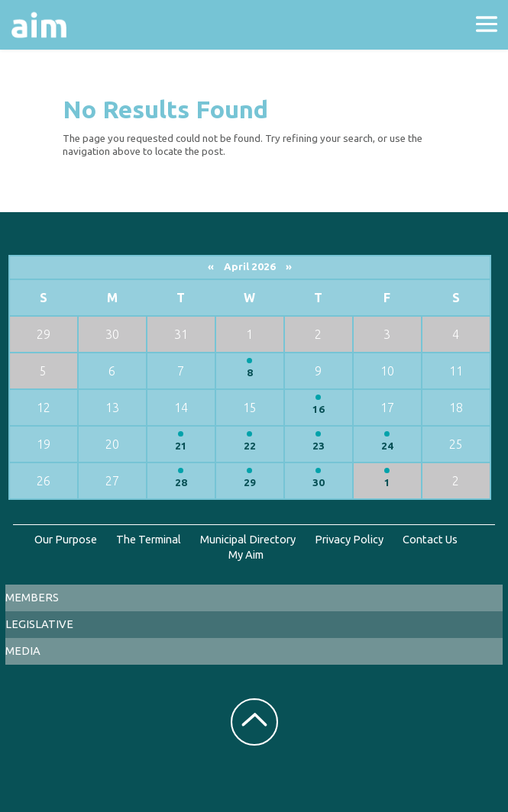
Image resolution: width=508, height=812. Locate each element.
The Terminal (149, 539)
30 (319, 483)
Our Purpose (66, 539)
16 (319, 409)
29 (250, 483)
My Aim (246, 554)
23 (319, 446)
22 (250, 446)
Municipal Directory (248, 539)
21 (181, 446)
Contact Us (430, 539)
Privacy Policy (349, 539)
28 (181, 483)
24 (387, 446)
